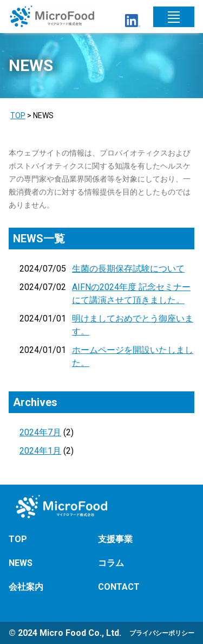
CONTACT (119, 587)
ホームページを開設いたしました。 (133, 356)
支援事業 (115, 539)
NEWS (21, 563)
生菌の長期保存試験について (128, 269)
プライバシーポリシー (162, 633)
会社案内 (26, 587)
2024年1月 (40, 451)
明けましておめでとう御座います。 (133, 325)
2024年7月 (40, 432)
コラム (111, 563)
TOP (18, 115)
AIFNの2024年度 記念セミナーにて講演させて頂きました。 (131, 294)
